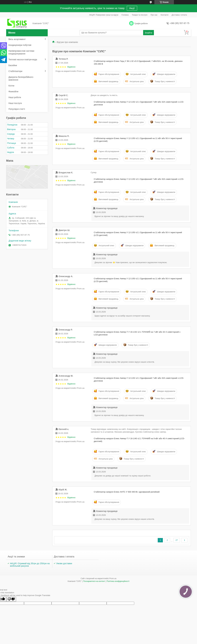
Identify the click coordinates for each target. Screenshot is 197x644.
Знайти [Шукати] (148, 33)
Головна (125, 15)
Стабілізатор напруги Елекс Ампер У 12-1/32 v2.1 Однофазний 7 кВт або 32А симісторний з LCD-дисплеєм (139, 103)
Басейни (13, 65)
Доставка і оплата (179, 15)
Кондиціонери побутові (20, 45)
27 (177, 540)
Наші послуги (15, 103)
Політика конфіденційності (118, 581)
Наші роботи (15, 97)
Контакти (165, 15)
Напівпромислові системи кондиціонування (21, 52)
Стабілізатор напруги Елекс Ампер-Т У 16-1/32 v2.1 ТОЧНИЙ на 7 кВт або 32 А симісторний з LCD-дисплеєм (137, 333)
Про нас (154, 15)
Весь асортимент (17, 39)
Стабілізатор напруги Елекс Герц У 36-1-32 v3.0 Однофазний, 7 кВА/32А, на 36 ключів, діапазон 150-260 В (138, 63)
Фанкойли (13, 91)
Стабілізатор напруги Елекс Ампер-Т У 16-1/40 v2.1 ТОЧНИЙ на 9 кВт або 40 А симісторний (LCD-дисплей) (139, 440)
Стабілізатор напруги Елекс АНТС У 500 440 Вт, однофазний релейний (127, 492)
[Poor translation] (11, 599)
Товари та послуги (140, 15)
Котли (11, 86)
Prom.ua (113, 578)
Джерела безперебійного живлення (21, 78)
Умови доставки (64, 563)
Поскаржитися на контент (94, 581)
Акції (132, 8)
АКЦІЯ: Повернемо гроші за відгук (104, 15)
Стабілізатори (15, 71)
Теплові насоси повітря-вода (23, 60)
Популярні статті (17, 109)
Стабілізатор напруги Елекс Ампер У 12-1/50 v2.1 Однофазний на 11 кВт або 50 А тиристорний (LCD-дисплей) (138, 140)
